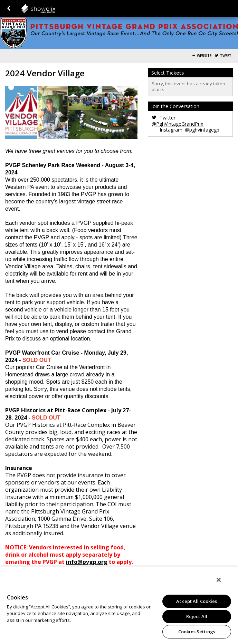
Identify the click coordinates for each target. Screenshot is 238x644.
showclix (55, 9)
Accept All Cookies (197, 601)
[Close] (219, 580)
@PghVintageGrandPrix (177, 124)
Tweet (226, 56)
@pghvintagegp (202, 130)
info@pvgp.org (87, 562)
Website (204, 56)
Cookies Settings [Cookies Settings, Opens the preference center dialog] (197, 632)
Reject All (197, 616)
